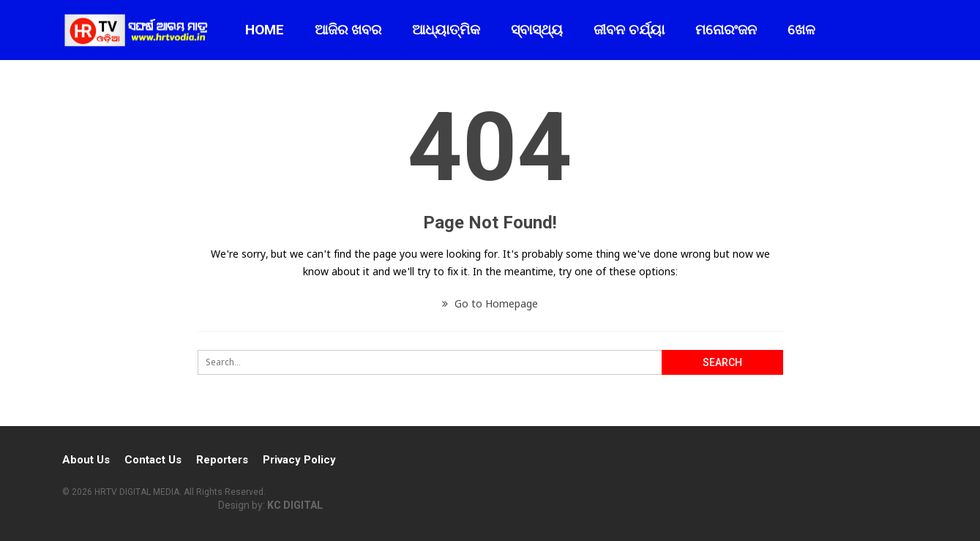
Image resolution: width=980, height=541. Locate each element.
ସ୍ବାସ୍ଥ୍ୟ (537, 30)
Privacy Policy (299, 460)
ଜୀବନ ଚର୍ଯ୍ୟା (629, 30)
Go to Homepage (490, 303)
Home (265, 30)
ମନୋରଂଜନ (726, 30)
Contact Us (153, 460)
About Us (86, 460)
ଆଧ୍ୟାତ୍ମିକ (446, 30)
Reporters (222, 460)
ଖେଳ (801, 30)
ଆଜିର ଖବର (348, 30)
